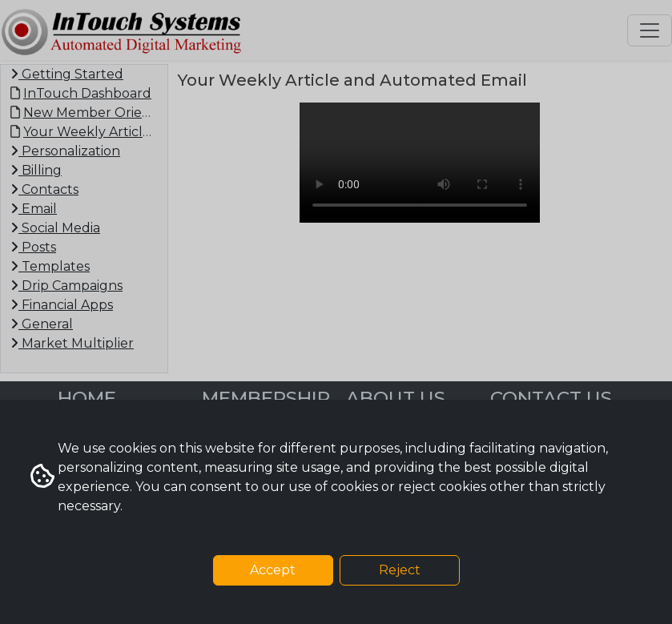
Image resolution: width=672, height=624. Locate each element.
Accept (273, 570)
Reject (400, 570)
